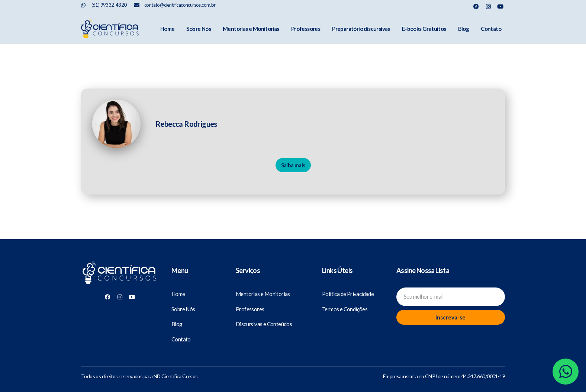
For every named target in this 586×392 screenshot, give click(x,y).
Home (168, 29)
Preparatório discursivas (361, 29)
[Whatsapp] (566, 372)
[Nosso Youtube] (500, 7)
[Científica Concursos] (120, 273)
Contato (491, 29)
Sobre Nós (199, 29)
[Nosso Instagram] (488, 7)
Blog (464, 29)
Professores (306, 29)
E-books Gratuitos (424, 29)
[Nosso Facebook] (476, 7)
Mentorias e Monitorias (251, 29)
